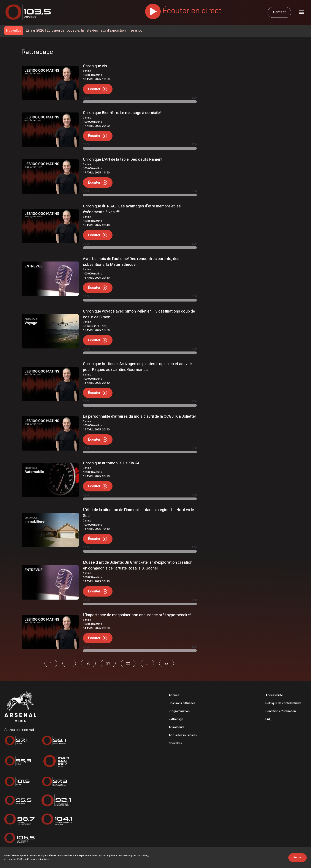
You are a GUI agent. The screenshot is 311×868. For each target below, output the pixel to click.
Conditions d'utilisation (281, 711)
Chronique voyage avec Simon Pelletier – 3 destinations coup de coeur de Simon (139, 314)
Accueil (174, 695)
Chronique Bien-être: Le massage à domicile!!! (123, 113)
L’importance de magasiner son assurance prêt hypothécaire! (137, 615)
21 (108, 663)
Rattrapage (176, 719)
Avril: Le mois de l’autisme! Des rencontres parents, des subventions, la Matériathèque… (131, 262)
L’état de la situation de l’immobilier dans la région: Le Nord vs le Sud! (138, 513)
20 (88, 663)
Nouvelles (175, 743)
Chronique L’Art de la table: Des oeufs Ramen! (123, 160)
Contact (279, 12)
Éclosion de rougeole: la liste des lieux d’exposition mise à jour (85, 31)
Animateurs (177, 727)
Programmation (179, 711)
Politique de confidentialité (283, 703)
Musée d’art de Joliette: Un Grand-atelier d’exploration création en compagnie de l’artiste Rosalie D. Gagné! (138, 565)
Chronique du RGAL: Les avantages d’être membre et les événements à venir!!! (132, 209)
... (69, 663)
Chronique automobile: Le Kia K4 (111, 463)
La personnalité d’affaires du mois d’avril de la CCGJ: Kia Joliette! (139, 416)
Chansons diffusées (182, 703)
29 (167, 663)
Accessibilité (274, 695)
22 (128, 663)
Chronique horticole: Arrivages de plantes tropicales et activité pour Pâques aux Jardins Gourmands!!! (137, 367)
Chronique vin (95, 66)
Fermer (298, 858)
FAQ (268, 719)
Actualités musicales (183, 735)
